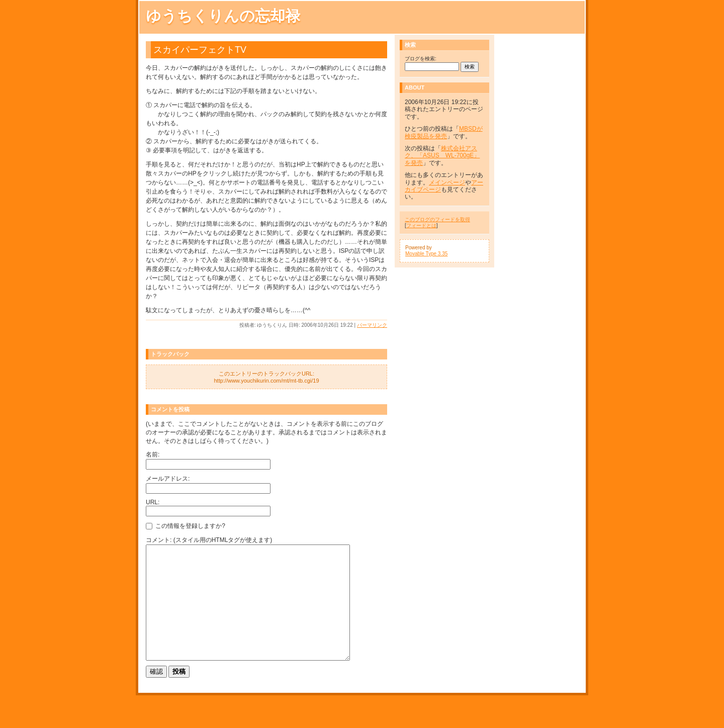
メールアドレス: (168, 479)
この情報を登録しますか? (186, 526)
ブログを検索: (421, 59)
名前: (153, 454)
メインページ (447, 183)
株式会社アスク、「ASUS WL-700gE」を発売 (442, 156)
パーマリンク (372, 325)
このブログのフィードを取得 (437, 219)
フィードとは (421, 225)
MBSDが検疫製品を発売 (444, 132)
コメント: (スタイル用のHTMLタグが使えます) (209, 540)
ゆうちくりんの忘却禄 (223, 16)
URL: (153, 502)
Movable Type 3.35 (426, 254)
